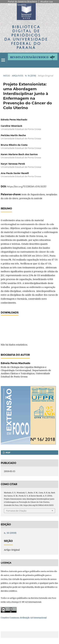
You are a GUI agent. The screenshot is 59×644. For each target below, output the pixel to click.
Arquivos (18, 76)
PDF (8, 453)
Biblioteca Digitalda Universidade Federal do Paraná (26, 37)
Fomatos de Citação (16, 511)
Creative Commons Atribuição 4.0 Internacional (24, 618)
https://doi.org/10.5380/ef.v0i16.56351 (27, 187)
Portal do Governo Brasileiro (22, 1)
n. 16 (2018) (31, 76)
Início (7, 76)
